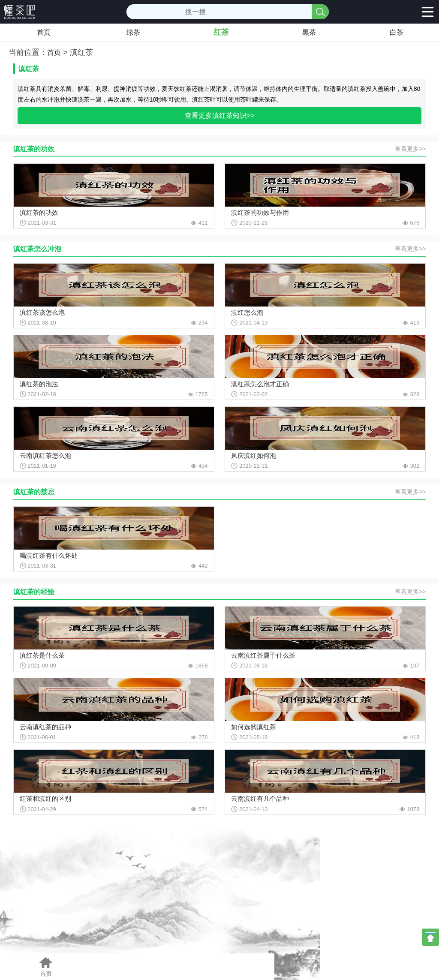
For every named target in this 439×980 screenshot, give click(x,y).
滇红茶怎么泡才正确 (260, 384)
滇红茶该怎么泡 (42, 312)
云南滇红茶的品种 (45, 727)
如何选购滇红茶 (254, 727)
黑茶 (309, 32)
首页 (44, 32)
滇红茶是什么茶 (42, 655)
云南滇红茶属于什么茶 (263, 655)
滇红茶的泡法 (39, 384)
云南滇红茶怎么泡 (45, 455)
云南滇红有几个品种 (260, 798)
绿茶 (133, 32)
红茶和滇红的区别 (45, 798)
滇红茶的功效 (39, 212)
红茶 (221, 32)
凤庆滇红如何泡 (254, 455)
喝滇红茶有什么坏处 (49, 555)
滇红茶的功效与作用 (260, 212)
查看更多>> (410, 149)
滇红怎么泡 (247, 312)
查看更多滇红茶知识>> (220, 116)
